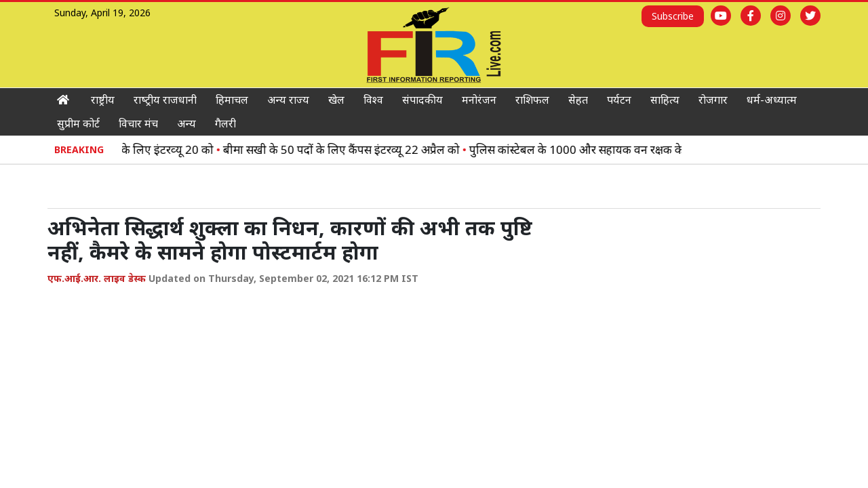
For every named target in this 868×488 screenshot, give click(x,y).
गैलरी (225, 123)
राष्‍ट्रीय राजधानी (165, 100)
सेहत (578, 100)
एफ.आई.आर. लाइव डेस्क (97, 278)
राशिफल (532, 100)
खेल (336, 100)
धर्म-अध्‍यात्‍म (772, 100)
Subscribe (673, 16)
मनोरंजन (479, 100)
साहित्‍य (665, 100)
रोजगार (713, 100)
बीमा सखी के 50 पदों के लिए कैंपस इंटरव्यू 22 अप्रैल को (362, 149)
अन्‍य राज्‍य (288, 100)
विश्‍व (373, 100)
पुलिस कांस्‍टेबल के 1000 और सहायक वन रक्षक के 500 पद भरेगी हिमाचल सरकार (664, 149)
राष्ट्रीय (103, 100)
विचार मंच (138, 123)
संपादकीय (422, 100)
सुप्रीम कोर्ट (78, 123)
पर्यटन (619, 100)
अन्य (186, 123)
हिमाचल (232, 100)
